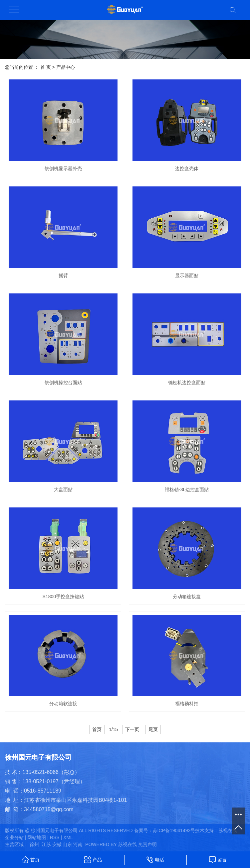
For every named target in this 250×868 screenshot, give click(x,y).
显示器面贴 (187, 275)
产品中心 (66, 67)
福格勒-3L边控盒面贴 (187, 489)
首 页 (46, 67)
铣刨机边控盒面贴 (187, 382)
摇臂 (63, 275)
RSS (55, 837)
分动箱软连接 (63, 704)
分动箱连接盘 (187, 597)
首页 (97, 729)
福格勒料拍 (187, 704)
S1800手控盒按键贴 (63, 597)
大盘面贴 (63, 489)
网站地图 (37, 837)
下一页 (132, 729)
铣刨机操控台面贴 (63, 382)
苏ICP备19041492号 (174, 830)
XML (68, 837)
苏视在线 (228, 830)
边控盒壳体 (187, 168)
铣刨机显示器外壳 (63, 168)
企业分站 (14, 837)
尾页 (153, 729)
